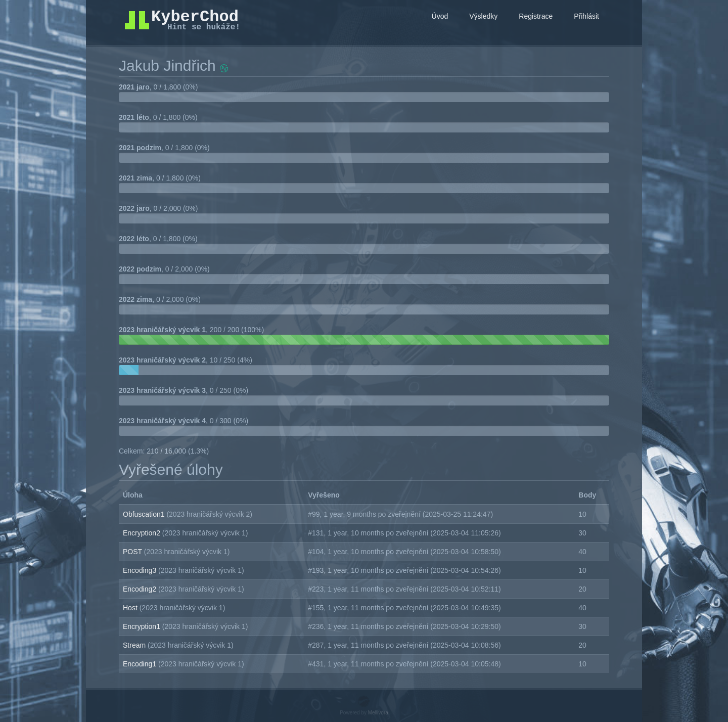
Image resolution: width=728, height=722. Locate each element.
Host (131, 608)
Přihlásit (586, 16)
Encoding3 (141, 570)
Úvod (440, 16)
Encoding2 (141, 589)
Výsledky (483, 16)
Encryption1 (143, 626)
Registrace (536, 16)
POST (133, 552)
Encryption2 (143, 533)
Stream (135, 645)
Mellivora (378, 713)
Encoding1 (141, 664)
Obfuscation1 (145, 514)
